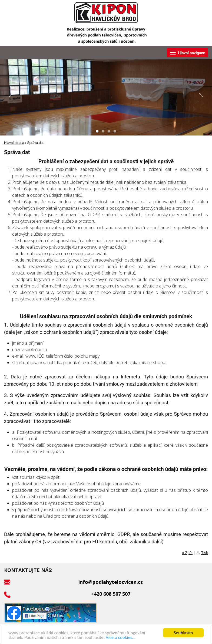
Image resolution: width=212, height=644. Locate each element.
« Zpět (187, 553)
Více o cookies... (121, 638)
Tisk (205, 553)
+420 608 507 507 (111, 594)
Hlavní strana (14, 143)
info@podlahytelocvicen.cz (111, 582)
